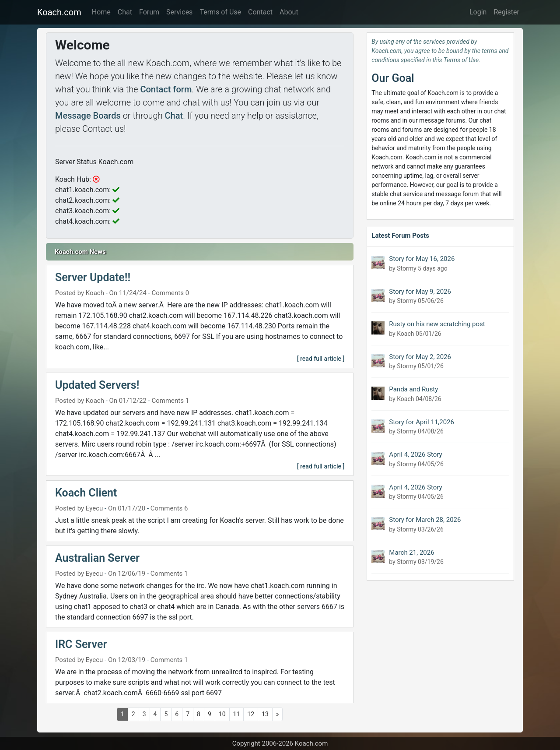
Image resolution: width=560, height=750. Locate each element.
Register (506, 12)
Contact (260, 12)
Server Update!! (93, 277)
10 (222, 714)
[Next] (278, 714)
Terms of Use (220, 12)
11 (237, 714)
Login (478, 12)
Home (101, 12)
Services (179, 12)
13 (265, 714)
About (289, 12)
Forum (149, 12)
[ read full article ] (321, 359)
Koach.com (59, 12)
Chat (125, 12)
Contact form (166, 89)
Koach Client (86, 493)
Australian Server (97, 558)
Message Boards (88, 116)
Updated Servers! (97, 385)
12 (251, 714)
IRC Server (81, 644)
